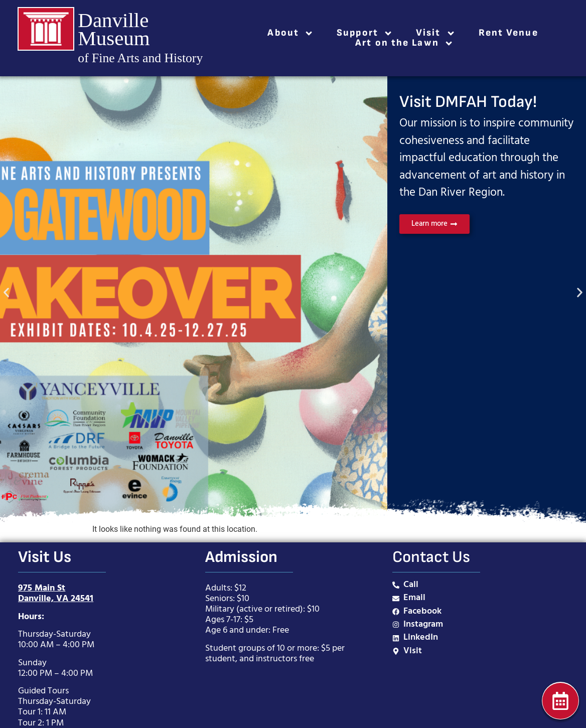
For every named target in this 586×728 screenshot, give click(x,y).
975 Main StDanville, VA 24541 (56, 594)
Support (365, 33)
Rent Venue (508, 33)
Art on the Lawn (404, 43)
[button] (6, 292)
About (290, 33)
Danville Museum (114, 29)
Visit (436, 33)
